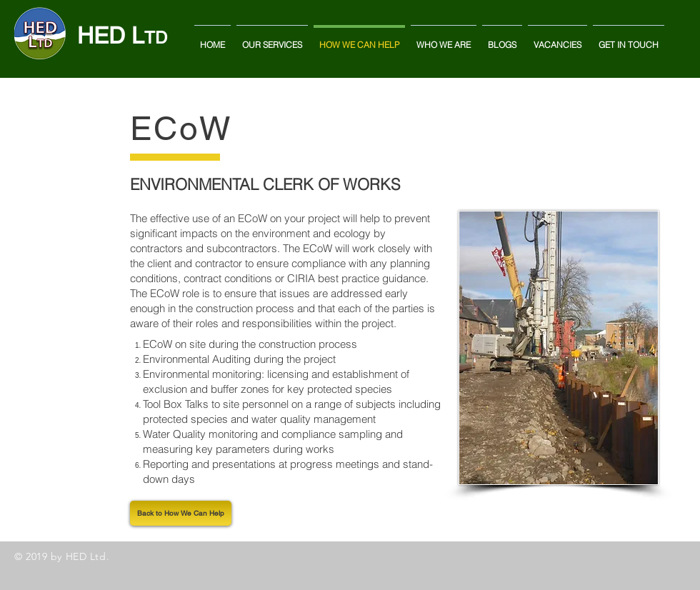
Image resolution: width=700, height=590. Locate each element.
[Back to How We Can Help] (181, 513)
